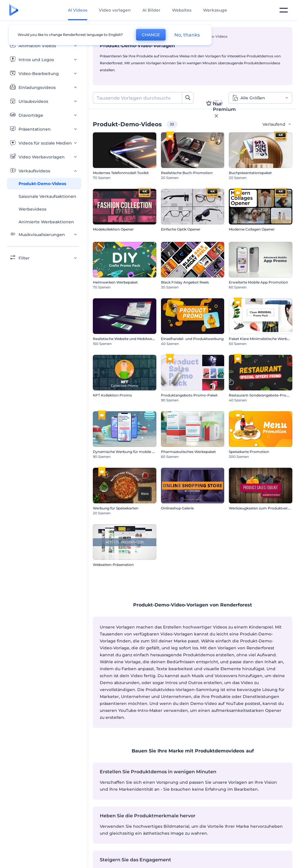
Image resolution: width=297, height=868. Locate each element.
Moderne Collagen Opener (252, 229)
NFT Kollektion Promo (112, 395)
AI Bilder (151, 10)
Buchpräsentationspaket (250, 173)
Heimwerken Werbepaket (115, 282)
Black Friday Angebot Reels (185, 282)
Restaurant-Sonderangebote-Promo (261, 395)
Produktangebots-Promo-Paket (189, 395)
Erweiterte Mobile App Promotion (258, 282)
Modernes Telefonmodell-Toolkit (121, 173)
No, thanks (187, 35)
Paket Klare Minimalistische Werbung (261, 339)
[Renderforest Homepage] (14, 10)
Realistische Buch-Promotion (187, 173)
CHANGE (151, 35)
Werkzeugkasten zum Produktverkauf (262, 508)
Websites (182, 10)
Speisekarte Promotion (249, 452)
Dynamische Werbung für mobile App (126, 452)
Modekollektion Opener (113, 229)
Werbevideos (32, 209)
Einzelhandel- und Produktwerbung (192, 339)
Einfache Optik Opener (181, 229)
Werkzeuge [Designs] (215, 10)
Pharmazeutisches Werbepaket (188, 452)
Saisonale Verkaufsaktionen (47, 196)
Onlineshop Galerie (177, 508)
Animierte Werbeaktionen (46, 222)
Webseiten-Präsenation (113, 565)
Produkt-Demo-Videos (42, 184)
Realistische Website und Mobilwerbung (128, 339)
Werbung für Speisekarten (116, 508)
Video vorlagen (115, 10)
